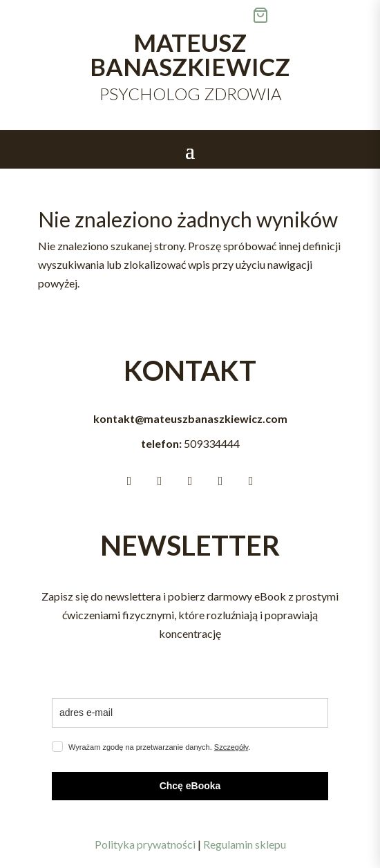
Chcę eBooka (190, 786)
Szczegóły (231, 747)
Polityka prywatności (145, 844)
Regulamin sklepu (245, 844)
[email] (190, 713)
